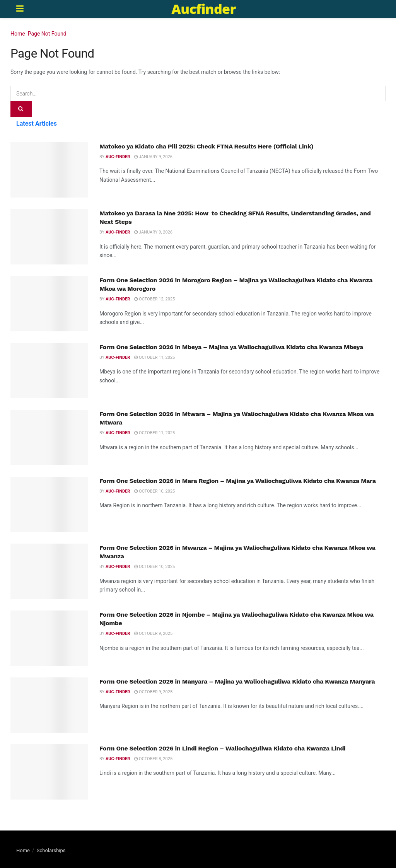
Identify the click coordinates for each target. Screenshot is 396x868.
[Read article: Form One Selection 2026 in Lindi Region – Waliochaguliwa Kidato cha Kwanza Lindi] (49, 772)
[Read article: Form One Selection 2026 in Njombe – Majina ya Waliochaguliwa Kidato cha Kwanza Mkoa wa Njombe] (49, 638)
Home (18, 34)
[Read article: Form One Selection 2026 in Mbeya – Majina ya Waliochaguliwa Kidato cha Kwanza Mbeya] (49, 371)
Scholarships (51, 850)
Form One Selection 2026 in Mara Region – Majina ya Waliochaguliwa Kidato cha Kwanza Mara (238, 481)
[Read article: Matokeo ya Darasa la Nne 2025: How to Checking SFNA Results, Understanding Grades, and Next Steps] (49, 237)
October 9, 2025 (153, 634)
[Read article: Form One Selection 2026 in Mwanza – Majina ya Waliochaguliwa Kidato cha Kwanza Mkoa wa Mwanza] (49, 571)
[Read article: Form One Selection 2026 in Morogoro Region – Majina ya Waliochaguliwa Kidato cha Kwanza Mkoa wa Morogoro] (49, 304)
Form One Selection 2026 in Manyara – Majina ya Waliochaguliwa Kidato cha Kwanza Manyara (237, 681)
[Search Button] (21, 109)
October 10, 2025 (154, 491)
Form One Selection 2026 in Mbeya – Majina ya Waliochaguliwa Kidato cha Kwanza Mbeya (231, 347)
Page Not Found (47, 34)
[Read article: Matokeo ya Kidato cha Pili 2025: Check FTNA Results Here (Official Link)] (49, 170)
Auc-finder (118, 157)
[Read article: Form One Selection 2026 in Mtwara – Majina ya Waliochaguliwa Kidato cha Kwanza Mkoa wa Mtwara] (49, 437)
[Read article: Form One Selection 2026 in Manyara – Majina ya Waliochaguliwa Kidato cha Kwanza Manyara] (49, 705)
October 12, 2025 (154, 299)
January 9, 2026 (153, 157)
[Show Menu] (20, 9)
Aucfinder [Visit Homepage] (203, 9)
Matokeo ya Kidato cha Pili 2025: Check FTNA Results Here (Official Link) (206, 146)
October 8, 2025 (153, 759)
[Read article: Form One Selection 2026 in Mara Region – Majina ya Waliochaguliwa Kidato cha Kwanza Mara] (49, 504)
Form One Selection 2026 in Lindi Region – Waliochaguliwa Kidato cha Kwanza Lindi (222, 748)
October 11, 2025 (154, 357)
